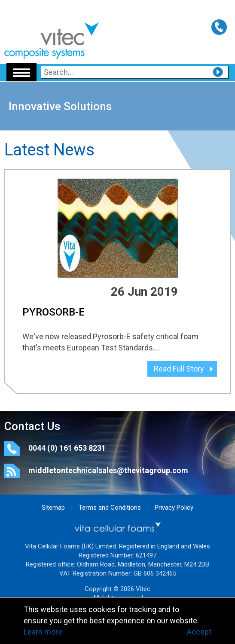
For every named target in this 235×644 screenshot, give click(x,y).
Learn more (43, 632)
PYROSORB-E (53, 312)
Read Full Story (179, 369)
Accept (199, 632)
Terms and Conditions (110, 508)
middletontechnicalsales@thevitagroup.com (108, 470)
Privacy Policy (174, 508)
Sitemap (53, 508)
